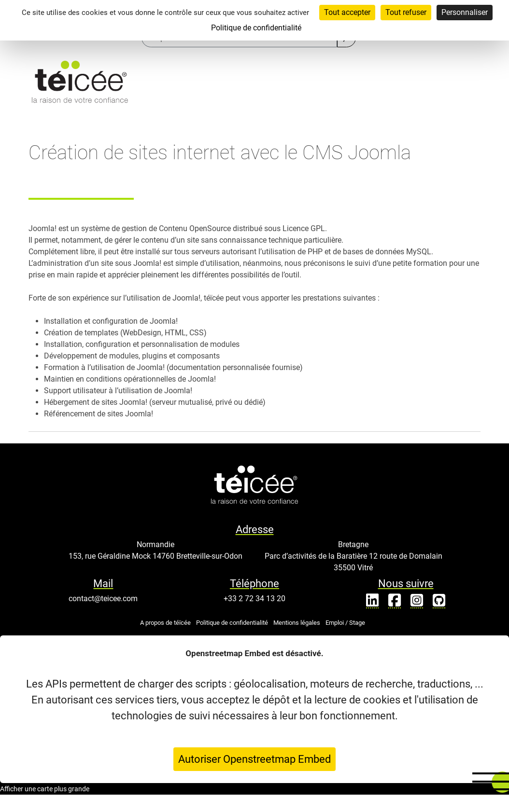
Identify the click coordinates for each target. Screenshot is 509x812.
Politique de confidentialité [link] (256, 28)
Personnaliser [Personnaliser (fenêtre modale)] (465, 12)
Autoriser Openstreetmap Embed (254, 759)
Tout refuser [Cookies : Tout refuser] (406, 12)
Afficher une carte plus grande (45, 789)
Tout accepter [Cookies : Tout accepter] (347, 12)
